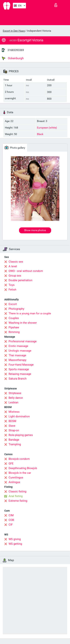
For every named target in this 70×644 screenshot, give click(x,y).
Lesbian (13, 402)
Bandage (14, 440)
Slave (12, 426)
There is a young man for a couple (30, 313)
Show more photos (35, 230)
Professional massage (23, 341)
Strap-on (14, 430)
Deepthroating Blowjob (23, 468)
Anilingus (14, 482)
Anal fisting (16, 496)
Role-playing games (21, 435)
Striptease (15, 393)
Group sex (15, 276)
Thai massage (17, 355)
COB (11, 520)
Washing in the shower (23, 323)
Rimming (14, 332)
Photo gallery (15, 147)
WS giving (15, 539)
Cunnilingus (16, 478)
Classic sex (16, 262)
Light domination (19, 416)
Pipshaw (14, 327)
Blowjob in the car (20, 473)
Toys (12, 285)
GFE (11, 464)
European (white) (47, 128)
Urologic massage (20, 351)
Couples (14, 318)
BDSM (12, 421)
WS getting (15, 544)
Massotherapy (17, 360)
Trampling (15, 444)
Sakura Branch (18, 379)
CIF (11, 525)
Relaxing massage (20, 374)
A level (13, 266)
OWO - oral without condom (26, 271)
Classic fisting (17, 491)
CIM (11, 515)
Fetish (12, 290)
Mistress (14, 412)
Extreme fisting (18, 501)
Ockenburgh (13, 58)
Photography (16, 309)
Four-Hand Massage (21, 365)
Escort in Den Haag (14, 31)
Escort (13, 304)
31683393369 (16, 50)
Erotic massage (18, 346)
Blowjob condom (19, 459)
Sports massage (19, 369)
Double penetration (20, 280)
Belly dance (16, 398)
